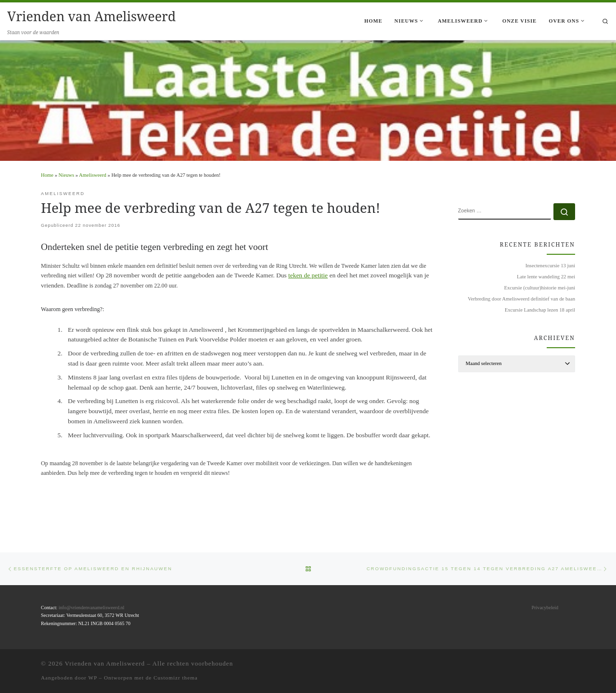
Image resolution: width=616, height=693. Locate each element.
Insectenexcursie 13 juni (550, 266)
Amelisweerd (93, 175)
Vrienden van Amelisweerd (105, 663)
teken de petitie (308, 275)
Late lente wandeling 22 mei (546, 277)
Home (47, 175)
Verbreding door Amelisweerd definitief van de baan (521, 299)
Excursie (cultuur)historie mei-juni (539, 288)
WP (92, 678)
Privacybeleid (545, 608)
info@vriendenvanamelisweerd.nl (92, 608)
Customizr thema (176, 678)
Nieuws (66, 175)
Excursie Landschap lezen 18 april (540, 310)
